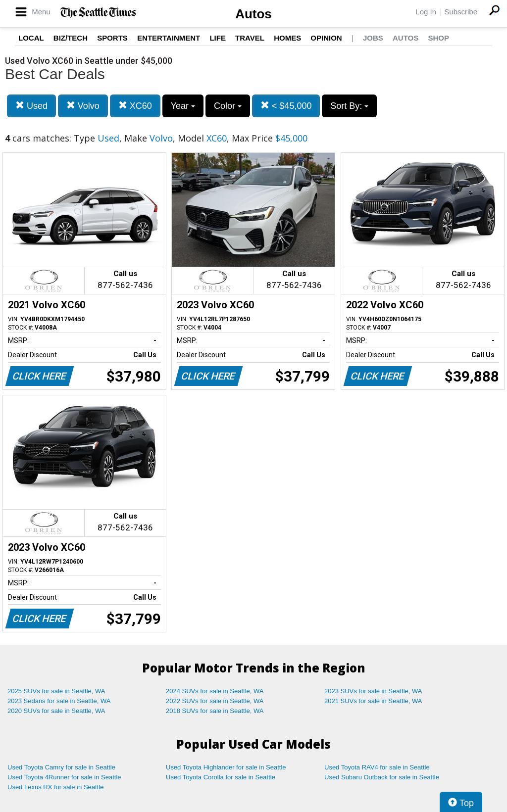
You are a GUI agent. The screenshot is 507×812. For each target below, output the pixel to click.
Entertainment (169, 38)
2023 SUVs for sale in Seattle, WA (373, 691)
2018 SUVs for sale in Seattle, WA (215, 711)
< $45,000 (286, 106)
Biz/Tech (71, 38)
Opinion (326, 38)
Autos (253, 14)
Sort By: (349, 106)
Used (31, 106)
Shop (438, 38)
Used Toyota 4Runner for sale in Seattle (64, 777)
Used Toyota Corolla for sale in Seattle (221, 777)
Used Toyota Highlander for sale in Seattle (226, 767)
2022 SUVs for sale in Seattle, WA (215, 701)
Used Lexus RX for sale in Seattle (55, 787)
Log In (426, 12)
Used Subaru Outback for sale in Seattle (382, 777)
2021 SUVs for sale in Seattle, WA (373, 701)
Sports (112, 38)
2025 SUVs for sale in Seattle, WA (56, 691)
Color (228, 106)
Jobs (373, 38)
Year (183, 106)
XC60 (135, 106)
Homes (287, 38)
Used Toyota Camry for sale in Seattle (61, 767)
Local (31, 38)
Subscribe (461, 12)
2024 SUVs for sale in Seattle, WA (215, 691)
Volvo (83, 106)
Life (218, 38)
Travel (250, 38)
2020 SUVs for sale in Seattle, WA (56, 711)
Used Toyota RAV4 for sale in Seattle (377, 767)
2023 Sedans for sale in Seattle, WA (59, 701)
